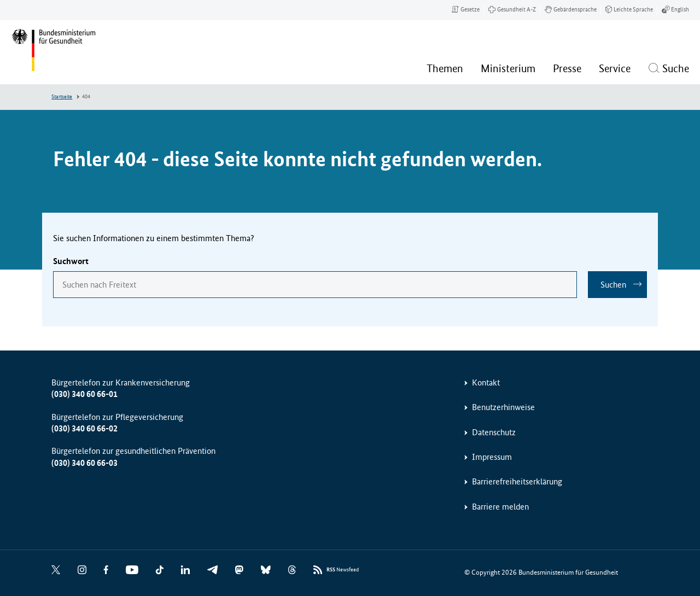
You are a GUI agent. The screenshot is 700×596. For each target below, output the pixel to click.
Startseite (62, 97)
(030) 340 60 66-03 (84, 463)
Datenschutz (494, 432)
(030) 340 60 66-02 (84, 428)
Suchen (613, 285)
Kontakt (486, 382)
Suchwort (71, 261)
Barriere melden (500, 507)
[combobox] (315, 285)
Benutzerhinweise (503, 407)
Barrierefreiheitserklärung (517, 481)
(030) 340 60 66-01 (84, 394)
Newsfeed (343, 570)
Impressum (492, 457)
